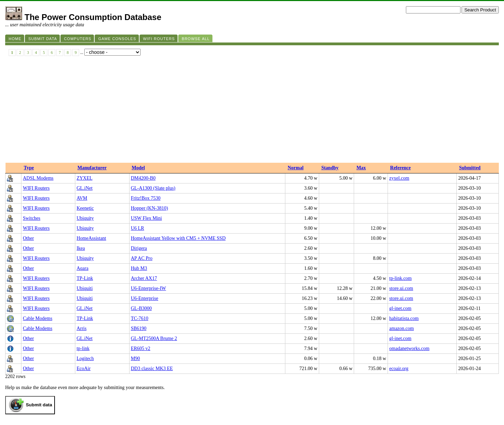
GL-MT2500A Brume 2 (154, 338)
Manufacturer (92, 168)
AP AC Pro (142, 258)
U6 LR (138, 228)
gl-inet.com (400, 308)
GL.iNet (85, 188)
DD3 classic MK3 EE (152, 369)
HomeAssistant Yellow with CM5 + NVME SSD (178, 238)
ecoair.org (399, 369)
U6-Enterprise (145, 298)
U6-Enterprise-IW (149, 288)
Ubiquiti (85, 288)
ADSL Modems (38, 178)
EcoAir (84, 369)
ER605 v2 (141, 348)
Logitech (85, 358)
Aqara (83, 268)
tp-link (83, 348)
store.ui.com (401, 288)
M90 (135, 358)
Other (28, 238)
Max (361, 168)
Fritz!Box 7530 (146, 198)
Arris (82, 328)
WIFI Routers (36, 188)
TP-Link (85, 278)
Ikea (81, 248)
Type (29, 168)
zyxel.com (399, 178)
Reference (400, 168)
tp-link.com (401, 278)
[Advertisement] (252, 111)
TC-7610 (140, 318)
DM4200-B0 (143, 178)
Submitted (470, 168)
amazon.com (402, 328)
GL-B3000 (141, 308)
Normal (296, 168)
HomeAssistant (92, 238)
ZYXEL (85, 178)
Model (138, 168)
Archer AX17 (144, 278)
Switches (32, 218)
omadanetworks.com (409, 348)
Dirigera (139, 248)
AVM (82, 198)
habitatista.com (404, 318)
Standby (330, 168)
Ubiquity (85, 218)
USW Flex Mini (146, 218)
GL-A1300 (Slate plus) (153, 188)
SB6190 (139, 328)
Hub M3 (139, 268)
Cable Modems (37, 318)
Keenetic (85, 208)
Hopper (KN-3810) (150, 208)
